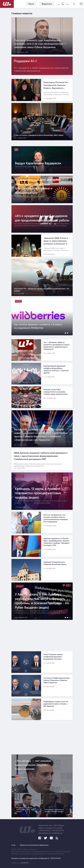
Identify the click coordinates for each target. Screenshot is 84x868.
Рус (63, 4)
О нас (13, 845)
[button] (65, 333)
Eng (67, 4)
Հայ (58, 4)
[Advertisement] (42, 636)
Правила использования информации (34, 845)
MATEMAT (25, 863)
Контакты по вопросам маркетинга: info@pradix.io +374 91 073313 (36, 858)
